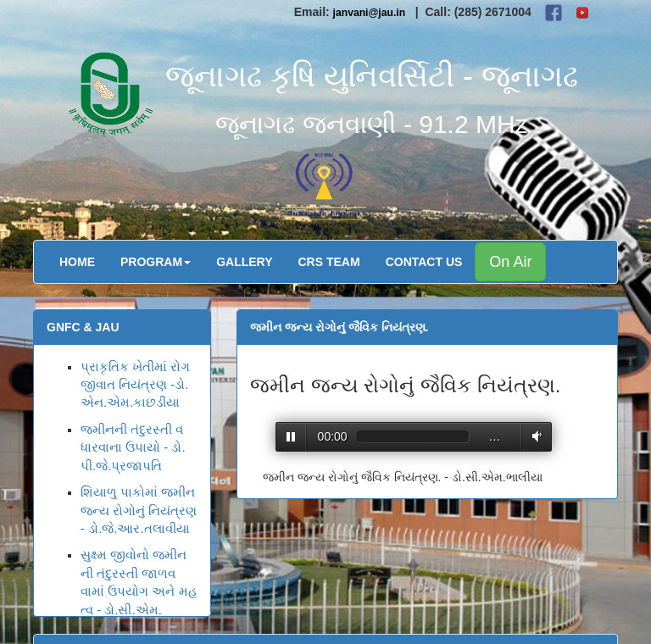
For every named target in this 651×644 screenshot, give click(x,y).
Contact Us (424, 262)
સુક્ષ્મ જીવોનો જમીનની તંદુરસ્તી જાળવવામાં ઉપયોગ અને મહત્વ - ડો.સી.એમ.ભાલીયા (139, 591)
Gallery (244, 262)
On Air (510, 262)
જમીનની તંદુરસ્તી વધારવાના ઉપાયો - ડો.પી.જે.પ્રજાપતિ (133, 447)
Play (291, 437)
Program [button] (156, 262)
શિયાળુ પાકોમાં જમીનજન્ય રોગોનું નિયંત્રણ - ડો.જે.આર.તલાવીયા (139, 510)
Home (77, 262)
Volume (534, 436)
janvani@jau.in (370, 13)
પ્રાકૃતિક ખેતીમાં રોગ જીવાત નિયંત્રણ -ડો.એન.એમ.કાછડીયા (135, 385)
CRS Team (329, 262)
